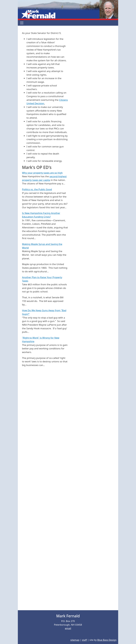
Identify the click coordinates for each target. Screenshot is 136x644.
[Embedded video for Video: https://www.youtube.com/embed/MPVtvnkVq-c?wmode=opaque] (56, 393)
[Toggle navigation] (22, 23)
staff (84, 640)
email (68, 628)
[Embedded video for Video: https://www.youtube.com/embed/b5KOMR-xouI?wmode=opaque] (56, 534)
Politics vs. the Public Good (37, 189)
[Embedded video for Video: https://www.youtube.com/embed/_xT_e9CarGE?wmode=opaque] (56, 487)
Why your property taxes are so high (42, 173)
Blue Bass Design (107, 640)
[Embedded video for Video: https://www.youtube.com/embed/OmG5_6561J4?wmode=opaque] (56, 581)
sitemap (75, 640)
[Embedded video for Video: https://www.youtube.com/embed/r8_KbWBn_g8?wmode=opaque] (56, 440)
